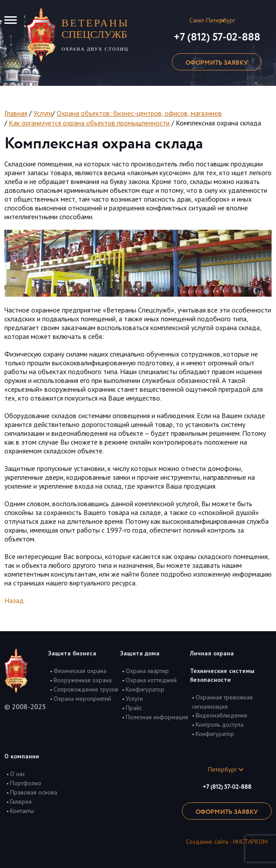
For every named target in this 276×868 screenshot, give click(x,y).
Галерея (21, 802)
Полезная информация (157, 717)
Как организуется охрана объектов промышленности (89, 123)
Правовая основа (34, 792)
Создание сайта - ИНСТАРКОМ (227, 842)
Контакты (22, 811)
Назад (14, 600)
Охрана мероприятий (82, 699)
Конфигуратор (145, 689)
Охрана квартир (147, 671)
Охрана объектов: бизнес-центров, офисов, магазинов (139, 113)
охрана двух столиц (99, 34)
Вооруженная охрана (83, 680)
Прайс (134, 708)
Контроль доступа (220, 725)
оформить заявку (217, 63)
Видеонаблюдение (222, 715)
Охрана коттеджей (151, 680)
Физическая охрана (80, 671)
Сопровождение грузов (86, 689)
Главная (16, 113)
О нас (18, 774)
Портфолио (26, 783)
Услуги (43, 113)
